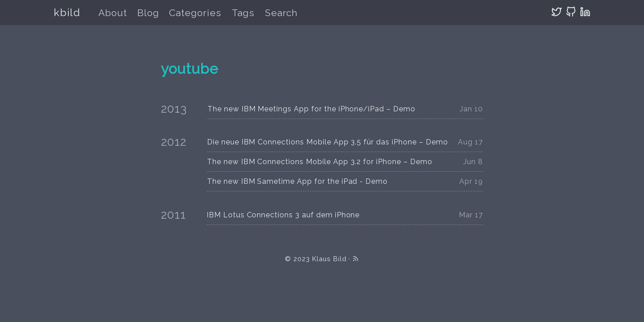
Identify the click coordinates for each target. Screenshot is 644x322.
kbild (67, 12)
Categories (195, 13)
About (113, 13)
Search (282, 13)
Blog (148, 13)
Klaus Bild (329, 259)
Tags (243, 13)
